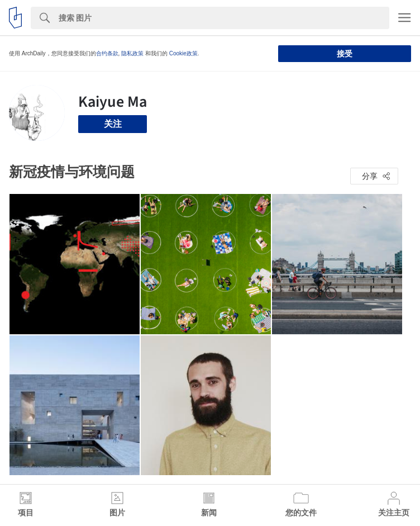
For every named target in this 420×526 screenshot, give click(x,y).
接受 (345, 54)
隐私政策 (132, 53)
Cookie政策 (183, 53)
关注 (113, 124)
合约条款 (107, 53)
